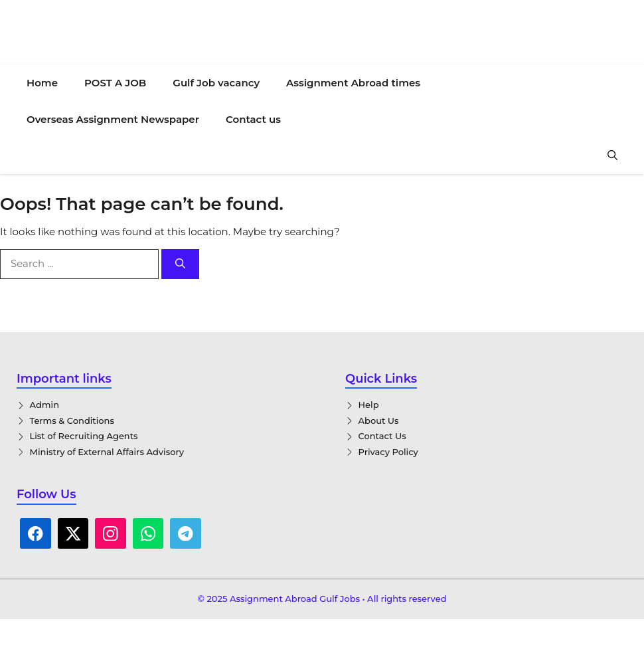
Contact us (253, 119)
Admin (45, 405)
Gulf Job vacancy (216, 83)
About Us (379, 421)
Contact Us (382, 436)
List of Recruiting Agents (84, 436)
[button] (612, 156)
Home (42, 83)
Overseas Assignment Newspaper (113, 119)
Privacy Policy (388, 452)
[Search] (180, 264)
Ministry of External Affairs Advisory (107, 452)
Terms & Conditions (72, 421)
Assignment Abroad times (353, 83)
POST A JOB (115, 83)
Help (369, 405)
